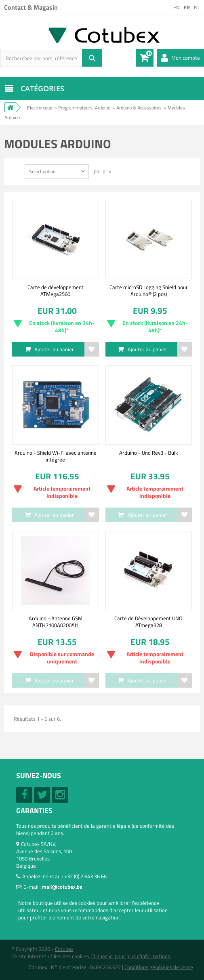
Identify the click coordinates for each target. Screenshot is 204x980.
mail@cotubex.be (62, 887)
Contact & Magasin (31, 7)
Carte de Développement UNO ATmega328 (148, 621)
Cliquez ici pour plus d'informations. (131, 956)
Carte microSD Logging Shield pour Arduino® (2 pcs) (149, 290)
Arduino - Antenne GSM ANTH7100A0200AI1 (56, 621)
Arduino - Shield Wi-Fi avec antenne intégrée (56, 456)
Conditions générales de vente (159, 967)
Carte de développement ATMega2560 (56, 290)
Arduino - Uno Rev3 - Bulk (148, 453)
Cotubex (64, 949)
